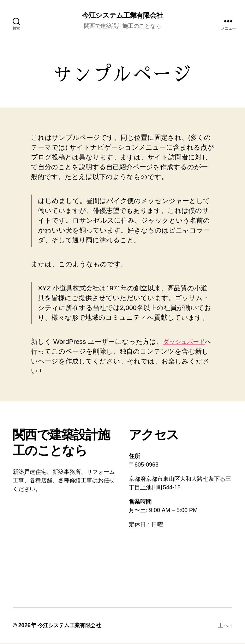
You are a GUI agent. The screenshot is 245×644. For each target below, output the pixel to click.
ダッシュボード (187, 342)
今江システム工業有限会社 (122, 16)
